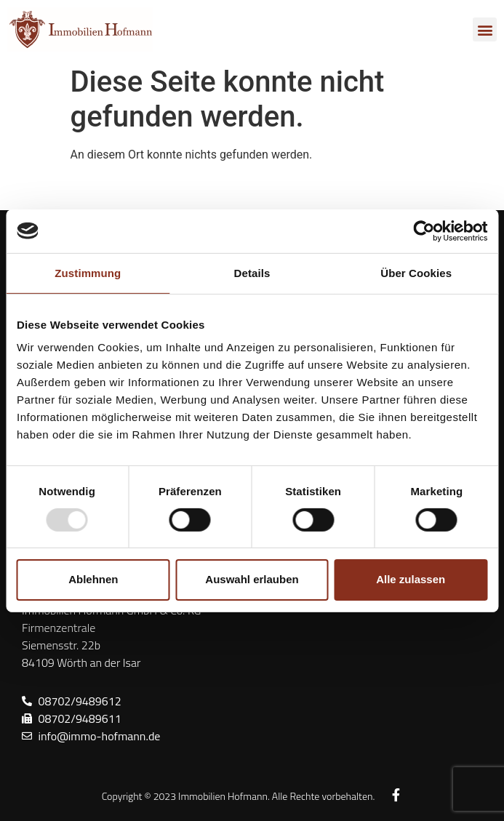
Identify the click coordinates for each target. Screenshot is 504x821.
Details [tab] (252, 272)
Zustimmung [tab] (88, 272)
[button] (485, 29)
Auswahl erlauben (252, 579)
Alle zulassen (411, 579)
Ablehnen (93, 579)
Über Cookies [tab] (416, 272)
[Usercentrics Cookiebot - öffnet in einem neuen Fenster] (424, 231)
